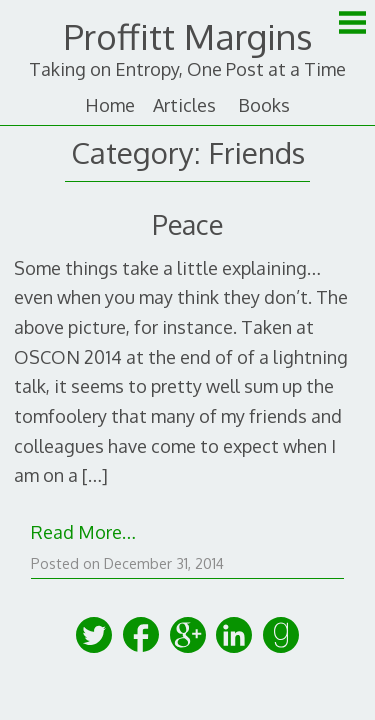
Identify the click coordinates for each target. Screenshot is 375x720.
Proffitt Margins (188, 36)
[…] (95, 475)
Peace (187, 224)
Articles (184, 105)
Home (110, 105)
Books (264, 105)
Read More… (83, 532)
